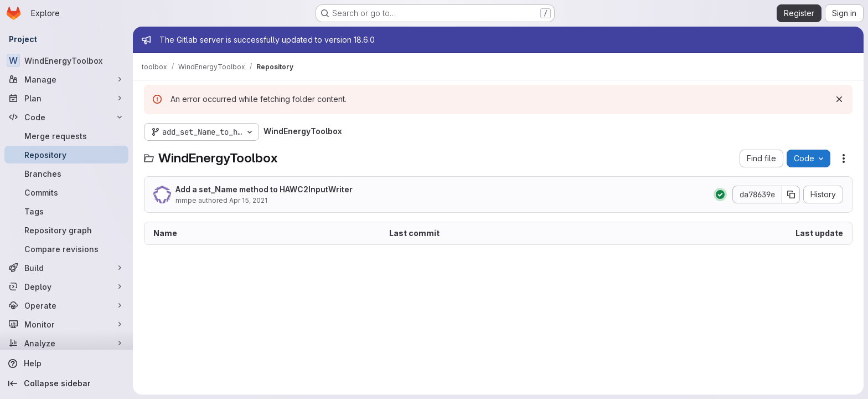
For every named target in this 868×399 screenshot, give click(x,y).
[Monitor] (66, 324)
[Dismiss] (839, 99)
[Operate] (66, 305)
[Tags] (66, 211)
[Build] (66, 268)
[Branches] (66, 173)
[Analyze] (66, 343)
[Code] (66, 117)
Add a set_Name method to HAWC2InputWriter (264, 189)
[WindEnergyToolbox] (66, 60)
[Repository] (66, 155)
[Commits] (66, 192)
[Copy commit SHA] (791, 195)
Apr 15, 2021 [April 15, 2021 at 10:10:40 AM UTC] (248, 200)
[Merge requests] (66, 136)
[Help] (66, 364)
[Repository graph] (66, 230)
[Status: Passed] (720, 195)
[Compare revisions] (66, 249)
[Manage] (66, 79)
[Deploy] (66, 287)
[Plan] (66, 98)
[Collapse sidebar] (66, 383)
